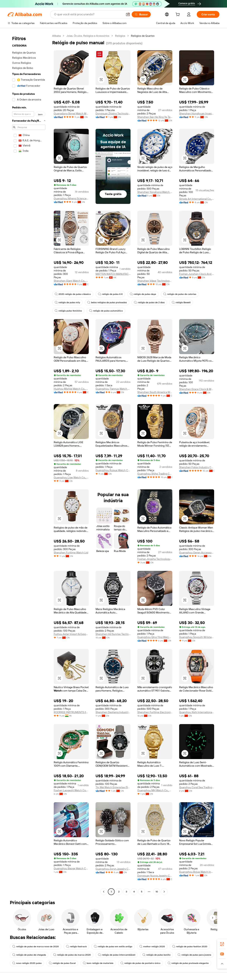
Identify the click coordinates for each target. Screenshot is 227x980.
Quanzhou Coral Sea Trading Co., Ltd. (197, 787)
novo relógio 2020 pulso (27, 963)
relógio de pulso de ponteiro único (140, 963)
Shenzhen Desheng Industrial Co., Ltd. (113, 712)
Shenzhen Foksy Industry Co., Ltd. (197, 467)
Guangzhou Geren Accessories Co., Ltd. (197, 553)
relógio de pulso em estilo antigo (113, 947)
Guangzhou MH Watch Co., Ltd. (155, 790)
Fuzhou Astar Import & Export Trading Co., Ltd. (71, 634)
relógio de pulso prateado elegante (188, 963)
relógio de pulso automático (106, 311)
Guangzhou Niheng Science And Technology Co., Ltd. (71, 198)
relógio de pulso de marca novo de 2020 (36, 947)
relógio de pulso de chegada (29, 955)
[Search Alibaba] (88, 14)
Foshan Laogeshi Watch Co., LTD (71, 790)
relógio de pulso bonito (156, 955)
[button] (128, 14)
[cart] (178, 15)
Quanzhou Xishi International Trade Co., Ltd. (197, 712)
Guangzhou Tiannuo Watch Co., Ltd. (113, 389)
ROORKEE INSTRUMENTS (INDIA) (71, 712)
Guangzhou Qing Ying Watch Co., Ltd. (155, 637)
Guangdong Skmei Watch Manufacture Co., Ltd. (71, 113)
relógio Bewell (181, 302)
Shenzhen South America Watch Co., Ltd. (155, 392)
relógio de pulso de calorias (180, 294)
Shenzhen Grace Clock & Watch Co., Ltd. (197, 389)
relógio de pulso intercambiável (117, 955)
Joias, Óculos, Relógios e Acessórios (88, 36)
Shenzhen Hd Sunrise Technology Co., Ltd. (113, 634)
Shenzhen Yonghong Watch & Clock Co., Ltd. (155, 192)
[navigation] (29, 464)
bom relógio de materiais (98, 963)
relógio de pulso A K (110, 294)
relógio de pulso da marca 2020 (72, 955)
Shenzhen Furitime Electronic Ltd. (155, 712)
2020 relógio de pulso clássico (73, 294)
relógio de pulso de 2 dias (149, 302)
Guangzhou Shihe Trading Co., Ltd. (155, 474)
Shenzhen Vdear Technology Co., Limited (155, 281)
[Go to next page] (164, 892)
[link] (222, 944)
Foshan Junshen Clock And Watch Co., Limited (197, 274)
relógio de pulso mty (67, 302)
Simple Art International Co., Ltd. (197, 199)
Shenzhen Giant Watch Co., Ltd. (71, 281)
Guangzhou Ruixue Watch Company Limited (113, 470)
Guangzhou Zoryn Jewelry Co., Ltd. (113, 869)
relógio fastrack (76, 947)
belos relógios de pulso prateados (107, 302)
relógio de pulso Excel (62, 963)
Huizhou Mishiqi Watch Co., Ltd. (71, 389)
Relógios (120, 36)
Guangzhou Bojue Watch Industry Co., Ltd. (197, 872)
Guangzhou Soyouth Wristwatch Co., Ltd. (197, 637)
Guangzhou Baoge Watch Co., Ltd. (71, 868)
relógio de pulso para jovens (194, 955)
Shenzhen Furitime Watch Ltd (71, 553)
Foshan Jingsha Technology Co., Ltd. (155, 559)
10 (157, 892)
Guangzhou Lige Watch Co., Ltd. (71, 477)
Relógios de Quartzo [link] (143, 36)
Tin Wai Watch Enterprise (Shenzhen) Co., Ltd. (113, 787)
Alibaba (56, 36)
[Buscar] (141, 14)
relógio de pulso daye (143, 294)
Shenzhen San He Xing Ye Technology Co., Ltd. (155, 117)
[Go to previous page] (104, 892)
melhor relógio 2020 (152, 947)
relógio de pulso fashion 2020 (190, 947)
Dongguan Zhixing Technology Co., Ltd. (113, 113)
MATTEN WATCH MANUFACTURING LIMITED (113, 274)
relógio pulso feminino (68, 311)
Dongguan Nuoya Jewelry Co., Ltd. (155, 876)
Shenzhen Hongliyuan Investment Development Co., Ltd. (197, 113)
